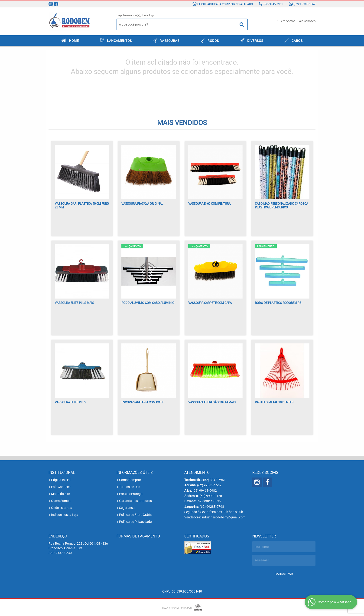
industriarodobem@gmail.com (223, 517)
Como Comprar (130, 480)
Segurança (127, 508)
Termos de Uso (130, 487)
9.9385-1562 (305, 4)
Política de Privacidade (135, 522)
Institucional (62, 472)
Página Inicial (61, 480)
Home (74, 41)
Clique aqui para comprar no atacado (225, 4)
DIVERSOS (255, 41)
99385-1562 (209, 485)
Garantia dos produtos (135, 501)
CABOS (297, 41)
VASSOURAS (170, 41)
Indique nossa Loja (65, 515)
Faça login (149, 15)
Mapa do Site (60, 494)
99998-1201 (212, 496)
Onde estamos (62, 508)
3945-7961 (273, 4)
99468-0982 (205, 490)
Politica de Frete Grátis (135, 515)
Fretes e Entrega (131, 494)
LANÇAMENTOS (119, 41)
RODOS (213, 41)
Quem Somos (286, 21)
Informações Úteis (135, 472)
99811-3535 (209, 501)
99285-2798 (212, 506)
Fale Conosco (307, 21)
